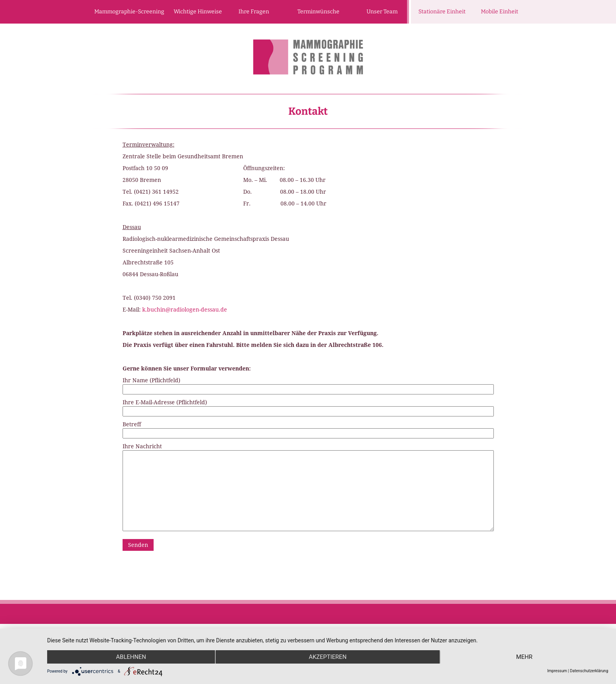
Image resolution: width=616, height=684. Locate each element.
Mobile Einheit (500, 12)
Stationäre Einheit (442, 12)
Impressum (557, 671)
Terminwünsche (318, 12)
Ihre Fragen (254, 12)
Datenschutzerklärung (589, 671)
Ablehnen (131, 657)
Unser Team (382, 12)
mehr (524, 657)
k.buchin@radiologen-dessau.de (185, 309)
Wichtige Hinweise (198, 12)
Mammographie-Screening (129, 12)
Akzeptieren (328, 657)
